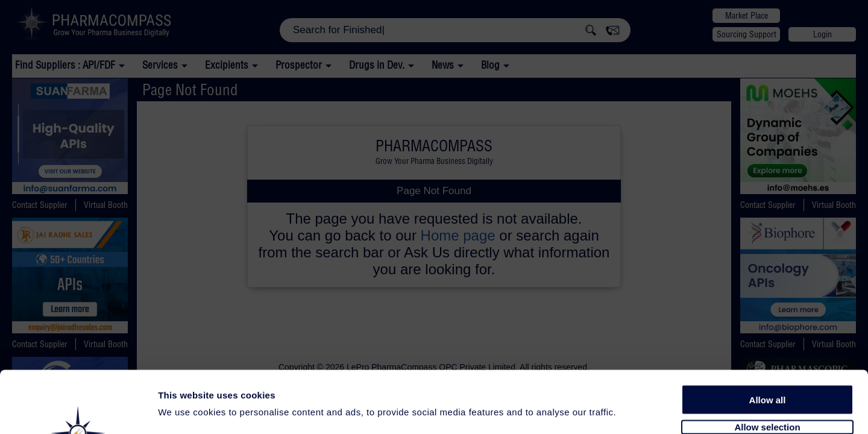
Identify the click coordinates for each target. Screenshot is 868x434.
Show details (633, 411)
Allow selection (767, 360)
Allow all (768, 333)
